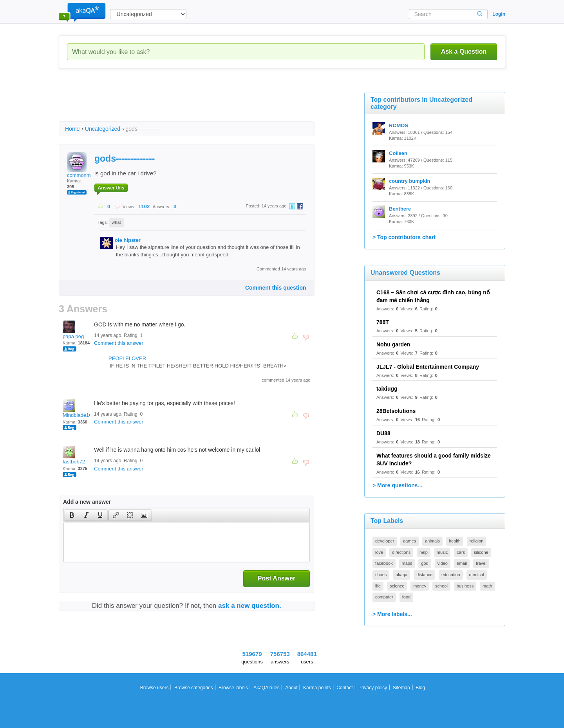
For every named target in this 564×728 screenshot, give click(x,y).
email (462, 563)
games (409, 541)
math (487, 586)
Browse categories (194, 688)
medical (477, 575)
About (291, 688)
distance (424, 575)
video (443, 563)
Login (499, 14)
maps (407, 563)
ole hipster (128, 240)
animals (432, 541)
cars (461, 552)
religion (476, 541)
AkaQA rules (267, 688)
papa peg (73, 330)
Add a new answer (87, 502)
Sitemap (401, 688)
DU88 (383, 433)
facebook (384, 563)
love (379, 552)
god (425, 563)
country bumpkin (409, 181)
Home (72, 129)
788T (383, 322)
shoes (381, 575)
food (406, 597)
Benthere (400, 209)
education (451, 575)
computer (384, 597)
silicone (481, 552)
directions (401, 552)
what (116, 222)
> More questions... (397, 485)
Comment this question (276, 288)
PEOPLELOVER (127, 358)
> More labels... (392, 614)
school (441, 586)
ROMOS (399, 125)
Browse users (155, 688)
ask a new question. (250, 606)
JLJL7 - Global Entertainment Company (428, 367)
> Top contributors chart (404, 237)
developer (385, 541)
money (420, 586)
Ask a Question (464, 51)
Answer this (111, 188)
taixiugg (387, 389)
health (455, 541)
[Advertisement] (201, 102)
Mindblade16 (77, 409)
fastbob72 (74, 455)
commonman (82, 165)
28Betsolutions (396, 411)
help (424, 552)
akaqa (401, 575)
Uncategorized (103, 129)
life (378, 586)
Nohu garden (393, 344)
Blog (420, 688)
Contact (344, 688)
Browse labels (233, 688)
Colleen (398, 153)
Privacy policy (373, 688)
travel (481, 563)
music (442, 552)
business (465, 586)
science (397, 586)
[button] (72, 515)
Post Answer (277, 578)
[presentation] (72, 515)
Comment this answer (119, 343)
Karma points (317, 688)
